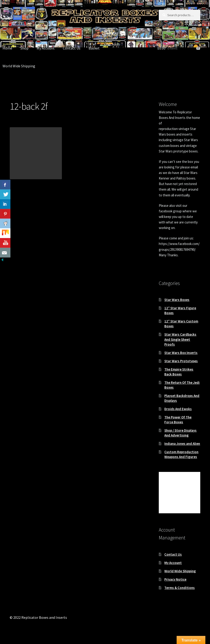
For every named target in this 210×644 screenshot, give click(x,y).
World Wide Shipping (180, 571)
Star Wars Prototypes (181, 361)
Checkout (112, 44)
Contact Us (72, 48)
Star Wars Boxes (177, 300)
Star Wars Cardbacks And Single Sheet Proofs (180, 339)
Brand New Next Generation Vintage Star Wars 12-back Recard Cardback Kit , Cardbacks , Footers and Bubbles (45, 212)
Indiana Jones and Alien (182, 444)
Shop (24, 48)
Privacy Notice (175, 579)
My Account (46, 48)
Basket (94, 48)
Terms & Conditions (180, 588)
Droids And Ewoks (178, 409)
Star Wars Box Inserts (181, 353)
